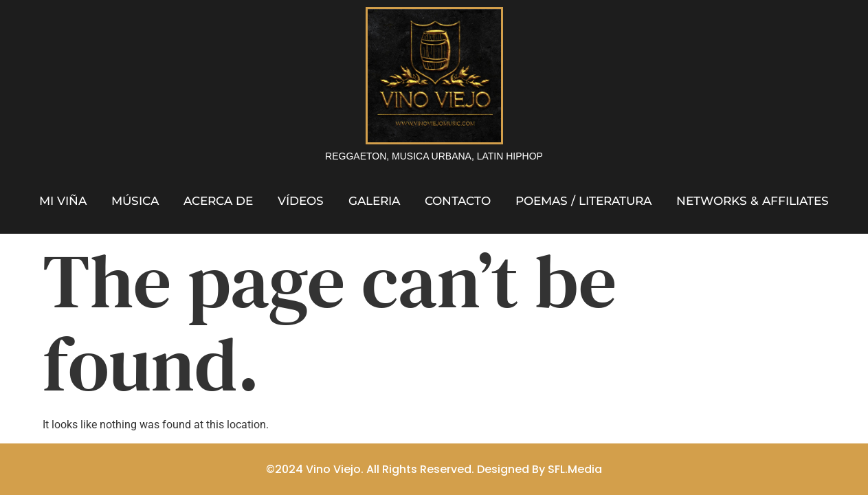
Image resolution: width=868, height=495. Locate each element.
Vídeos (301, 201)
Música (135, 201)
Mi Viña (63, 201)
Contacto (458, 201)
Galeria (374, 201)
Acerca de (218, 201)
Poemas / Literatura (583, 201)
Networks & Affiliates (753, 201)
